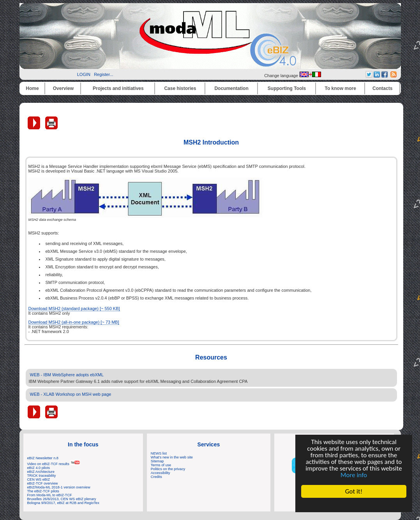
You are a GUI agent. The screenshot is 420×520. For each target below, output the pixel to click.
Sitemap (157, 461)
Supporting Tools (287, 88)
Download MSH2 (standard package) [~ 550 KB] (74, 308)
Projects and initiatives (118, 88)
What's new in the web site (172, 457)
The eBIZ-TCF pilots (43, 491)
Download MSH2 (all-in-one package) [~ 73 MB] (74, 322)
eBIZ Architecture (41, 472)
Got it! (354, 491)
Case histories (180, 88)
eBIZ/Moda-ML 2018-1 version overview (59, 487)
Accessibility (161, 473)
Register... (104, 74)
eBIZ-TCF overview (43, 483)
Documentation (231, 88)
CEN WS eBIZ (39, 479)
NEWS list (159, 453)
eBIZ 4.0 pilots (39, 468)
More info (354, 475)
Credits (156, 477)
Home (32, 88)
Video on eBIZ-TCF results (54, 464)
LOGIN (84, 74)
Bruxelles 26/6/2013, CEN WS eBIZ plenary (62, 499)
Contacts (382, 88)
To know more (341, 88)
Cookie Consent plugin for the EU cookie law (354, 505)
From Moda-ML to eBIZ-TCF (50, 495)
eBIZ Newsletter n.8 (43, 458)
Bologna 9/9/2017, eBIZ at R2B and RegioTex (63, 503)
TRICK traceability (42, 476)
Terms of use (161, 465)
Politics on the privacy (168, 469)
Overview (63, 88)
